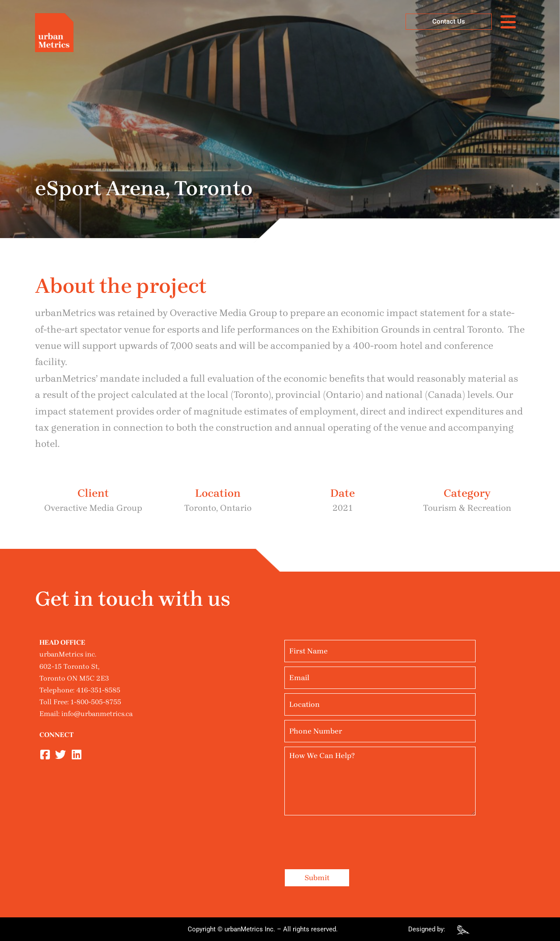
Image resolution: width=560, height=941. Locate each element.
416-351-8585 (98, 690)
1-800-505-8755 (96, 702)
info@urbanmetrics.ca (97, 714)
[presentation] (351, 837)
